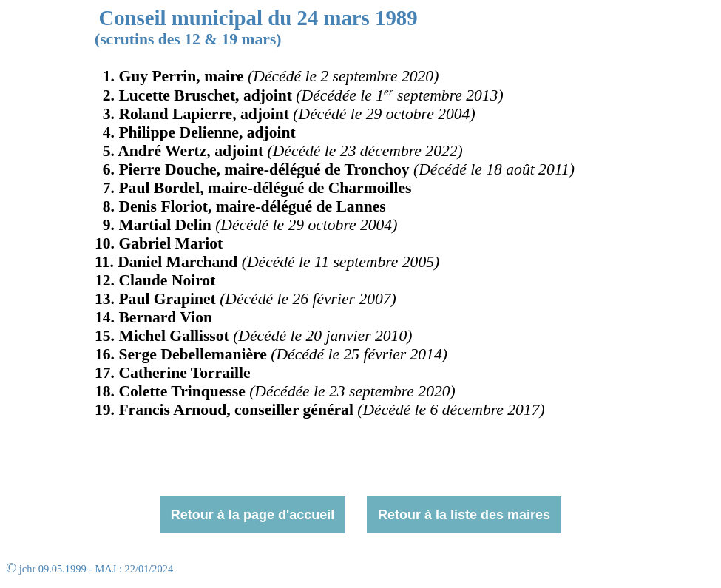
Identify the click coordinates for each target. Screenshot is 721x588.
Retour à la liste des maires (464, 515)
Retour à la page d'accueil (253, 515)
